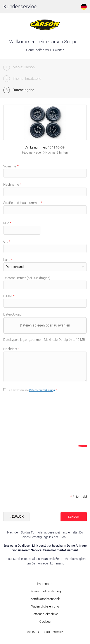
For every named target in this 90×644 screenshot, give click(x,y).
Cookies (45, 622)
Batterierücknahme (45, 614)
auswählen (62, 325)
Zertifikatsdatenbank (45, 599)
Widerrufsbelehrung (45, 606)
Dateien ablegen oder (45, 325)
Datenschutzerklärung (42, 390)
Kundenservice (20, 7)
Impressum (45, 584)
